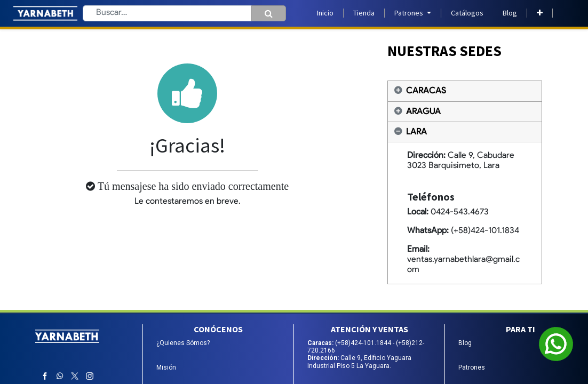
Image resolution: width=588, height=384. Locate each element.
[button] (540, 13)
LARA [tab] (416, 132)
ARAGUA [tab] (423, 112)
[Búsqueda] (269, 13)
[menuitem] (325, 13)
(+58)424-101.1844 (364, 343)
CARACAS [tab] (426, 91)
